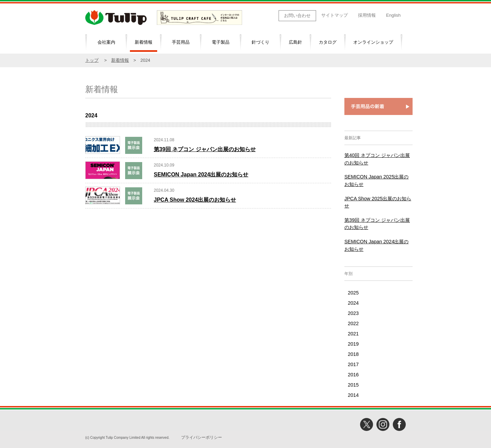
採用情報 (367, 15)
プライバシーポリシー (202, 437)
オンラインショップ (373, 42)
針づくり (261, 42)
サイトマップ (334, 15)
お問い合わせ (297, 16)
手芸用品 (181, 42)
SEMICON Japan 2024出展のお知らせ (201, 175)
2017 (353, 364)
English (393, 15)
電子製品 (221, 42)
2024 (353, 303)
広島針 (295, 42)
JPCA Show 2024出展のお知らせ (195, 200)
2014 (353, 395)
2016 (353, 375)
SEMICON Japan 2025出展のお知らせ (376, 180)
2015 (353, 385)
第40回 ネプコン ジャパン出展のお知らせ (377, 159)
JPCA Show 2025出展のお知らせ (378, 202)
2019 (353, 344)
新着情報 (144, 42)
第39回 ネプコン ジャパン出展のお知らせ (205, 149)
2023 (353, 313)
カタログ (328, 42)
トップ (92, 60)
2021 (353, 334)
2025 (353, 293)
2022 (353, 323)
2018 (353, 354)
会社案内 (106, 42)
